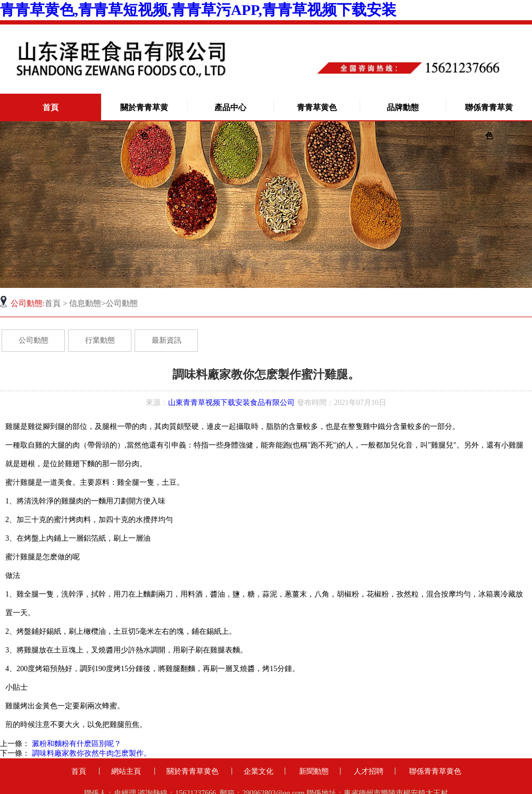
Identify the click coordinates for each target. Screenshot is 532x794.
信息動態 (85, 303)
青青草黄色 (317, 107)
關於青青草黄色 (144, 122)
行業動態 (100, 340)
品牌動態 (403, 107)
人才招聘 (369, 771)
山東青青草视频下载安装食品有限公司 (231, 403)
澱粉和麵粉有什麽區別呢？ (76, 744)
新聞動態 (314, 771)
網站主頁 (126, 771)
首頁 (51, 107)
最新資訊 (167, 340)
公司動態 (34, 340)
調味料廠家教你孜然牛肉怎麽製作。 (90, 753)
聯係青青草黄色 (489, 122)
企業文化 (259, 771)
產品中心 (230, 107)
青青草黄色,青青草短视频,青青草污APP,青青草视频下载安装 (198, 10)
